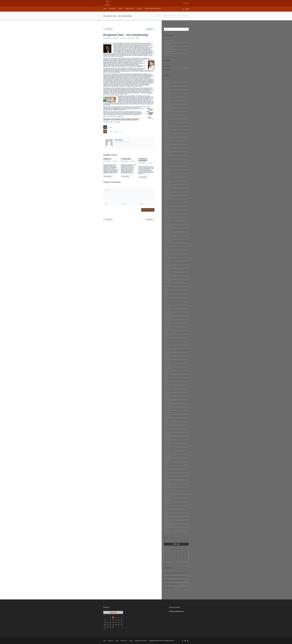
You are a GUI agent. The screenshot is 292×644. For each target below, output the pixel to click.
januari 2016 (167, 529)
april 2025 (166, 124)
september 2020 (168, 325)
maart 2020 (166, 347)
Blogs (121, 9)
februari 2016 (167, 526)
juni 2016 (166, 511)
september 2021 (168, 281)
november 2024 (167, 143)
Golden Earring (175, 584)
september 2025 (168, 106)
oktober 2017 (167, 453)
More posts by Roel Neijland (122, 142)
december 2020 (167, 314)
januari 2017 (167, 485)
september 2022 (168, 237)
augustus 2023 (167, 197)
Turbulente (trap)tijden (143, 160)
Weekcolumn (166, 16)
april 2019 (166, 387)
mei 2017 (166, 471)
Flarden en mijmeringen (169, 41)
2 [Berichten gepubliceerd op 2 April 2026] (176, 550)
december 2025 (167, 95)
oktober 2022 (167, 234)
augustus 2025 (167, 110)
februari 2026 (167, 88)
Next (149, 29)
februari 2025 (167, 132)
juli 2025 (166, 113)
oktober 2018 (167, 409)
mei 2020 (166, 340)
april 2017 (166, 474)
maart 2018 (166, 434)
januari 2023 (167, 223)
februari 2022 (167, 263)
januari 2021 (167, 310)
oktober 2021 (167, 278)
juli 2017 (166, 464)
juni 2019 (166, 380)
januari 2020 (167, 354)
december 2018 (167, 402)
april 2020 (166, 343)
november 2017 (167, 449)
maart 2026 (166, 84)
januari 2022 (167, 267)
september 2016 (168, 500)
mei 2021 (166, 296)
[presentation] (113, 208)
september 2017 (168, 456)
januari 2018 (167, 442)
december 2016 (167, 489)
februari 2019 (167, 394)
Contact (139, 9)
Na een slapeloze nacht (169, 48)
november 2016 (167, 493)
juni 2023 (166, 205)
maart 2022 (166, 259)
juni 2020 (166, 336)
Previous (109, 29)
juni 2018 (166, 423)
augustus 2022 (167, 241)
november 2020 (167, 318)
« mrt (165, 563)
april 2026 (166, 81)
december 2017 (167, 445)
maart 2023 (166, 215)
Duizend (171, 588)
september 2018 (168, 412)
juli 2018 (166, 420)
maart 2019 (166, 391)
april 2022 (166, 256)
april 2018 (166, 431)
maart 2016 (166, 522)
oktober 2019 (167, 365)
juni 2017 (166, 467)
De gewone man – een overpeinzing (125, 35)
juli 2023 (166, 201)
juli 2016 (166, 507)
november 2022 (167, 230)
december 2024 (167, 139)
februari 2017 (167, 482)
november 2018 (167, 405)
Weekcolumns (130, 9)
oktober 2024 (167, 146)
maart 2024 (166, 172)
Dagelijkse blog (167, 66)
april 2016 (166, 518)
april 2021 (166, 299)
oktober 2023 (167, 190)
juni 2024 (166, 161)
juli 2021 (166, 288)
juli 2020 (166, 332)
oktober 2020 (167, 321)
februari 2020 (167, 350)
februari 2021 (167, 307)
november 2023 (167, 186)
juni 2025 (166, 117)
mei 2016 (166, 515)
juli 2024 (166, 157)
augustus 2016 (167, 504)
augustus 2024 (167, 153)
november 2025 (167, 99)
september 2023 (168, 194)
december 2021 (167, 270)
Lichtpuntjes (126, 159)
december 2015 (167, 533)
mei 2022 (166, 252)
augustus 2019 (167, 372)
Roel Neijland (107, 38)
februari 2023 (167, 219)
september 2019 (168, 369)
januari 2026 (167, 91)
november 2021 (167, 274)
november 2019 (167, 361)
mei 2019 (166, 383)
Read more (108, 176)
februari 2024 (167, 175)
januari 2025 (167, 135)
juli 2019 (166, 376)
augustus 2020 (167, 329)
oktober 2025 (167, 102)
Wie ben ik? (113, 9)
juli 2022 (166, 245)
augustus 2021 (167, 285)
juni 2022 (166, 248)
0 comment (123, 38)
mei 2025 (166, 121)
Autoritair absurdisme (169, 52)
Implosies (107, 159)
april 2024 (166, 168)
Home (105, 9)
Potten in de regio (180, 580)
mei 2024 (166, 164)
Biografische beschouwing (153, 9)
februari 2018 (167, 438)
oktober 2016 (167, 496)
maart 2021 (166, 303)
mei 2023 (166, 208)
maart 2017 (166, 478)
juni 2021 (166, 292)
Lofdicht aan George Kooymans (181, 573)
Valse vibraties (167, 44)
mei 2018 (166, 427)
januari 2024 (167, 179)
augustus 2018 (167, 416)
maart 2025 (166, 128)
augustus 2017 (167, 460)
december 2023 (167, 183)
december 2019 (167, 358)
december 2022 (167, 226)
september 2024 (168, 150)
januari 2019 (167, 398)
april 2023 (166, 212)
